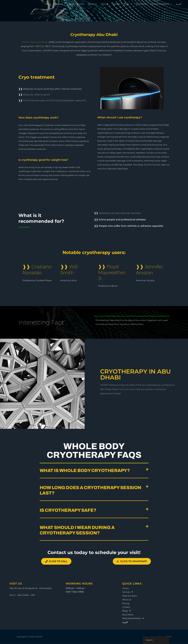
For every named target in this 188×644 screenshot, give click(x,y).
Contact (116, 4)
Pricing (104, 4)
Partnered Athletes (160, 4)
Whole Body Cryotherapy (35, 42)
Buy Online (141, 4)
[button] (94, 471)
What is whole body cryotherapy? (85, 470)
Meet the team (77, 4)
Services (59, 4)
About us (92, 4)
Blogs (126, 4)
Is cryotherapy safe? (68, 510)
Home (48, 4)
